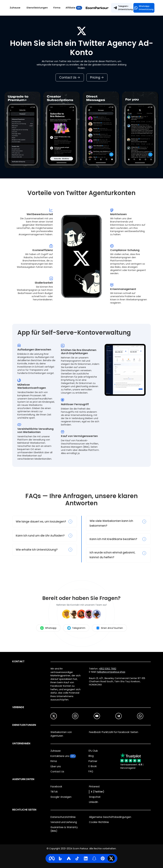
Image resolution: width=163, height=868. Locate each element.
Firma (57, 8)
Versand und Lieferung (64, 822)
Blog (91, 756)
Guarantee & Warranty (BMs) (64, 829)
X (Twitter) (97, 792)
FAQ (91, 771)
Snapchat (95, 797)
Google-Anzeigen (61, 797)
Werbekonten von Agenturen (61, 734)
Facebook (56, 787)
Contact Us (70, 77)
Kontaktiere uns (60, 756)
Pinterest (94, 787)
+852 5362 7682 (107, 669)
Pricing (97, 77)
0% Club (93, 751)
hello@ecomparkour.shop (111, 672)
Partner (93, 761)
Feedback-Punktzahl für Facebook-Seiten (114, 732)
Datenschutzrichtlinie (63, 817)
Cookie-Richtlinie (99, 822)
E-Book (93, 766)
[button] (38, 8)
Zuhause (15, 8)
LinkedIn (94, 802)
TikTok (54, 792)
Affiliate (70, 8)
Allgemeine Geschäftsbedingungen (110, 817)
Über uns (56, 766)
